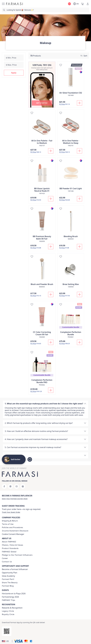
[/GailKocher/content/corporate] (9, 552)
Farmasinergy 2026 (10, 597)
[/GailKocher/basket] (82, 4)
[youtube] (17, 486)
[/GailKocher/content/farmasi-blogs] (8, 586)
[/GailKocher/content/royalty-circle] (8, 614)
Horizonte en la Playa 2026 (14, 594)
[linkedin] (23, 486)
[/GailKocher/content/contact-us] (7, 562)
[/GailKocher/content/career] (5, 558)
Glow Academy (8, 576)
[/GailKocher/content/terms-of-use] (8, 524)
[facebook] (4, 486)
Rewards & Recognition (12, 608)
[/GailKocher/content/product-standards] (10, 548)
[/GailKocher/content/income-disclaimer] (15, 531)
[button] (14, 73)
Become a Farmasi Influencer (15, 569)
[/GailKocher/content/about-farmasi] (9, 542)
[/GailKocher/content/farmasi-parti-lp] (8, 579)
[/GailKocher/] (14, 4)
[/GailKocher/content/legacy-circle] (8, 611)
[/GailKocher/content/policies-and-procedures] (12, 527)
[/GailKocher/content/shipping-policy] (10, 521)
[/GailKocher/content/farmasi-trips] (8, 600)
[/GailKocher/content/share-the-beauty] (10, 583)
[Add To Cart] (80, 103)
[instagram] (10, 486)
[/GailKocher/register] (15, 499)
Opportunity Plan (10, 573)
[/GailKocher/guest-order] (11, 512)
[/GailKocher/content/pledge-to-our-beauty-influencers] (17, 555)
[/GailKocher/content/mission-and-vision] (12, 545)
